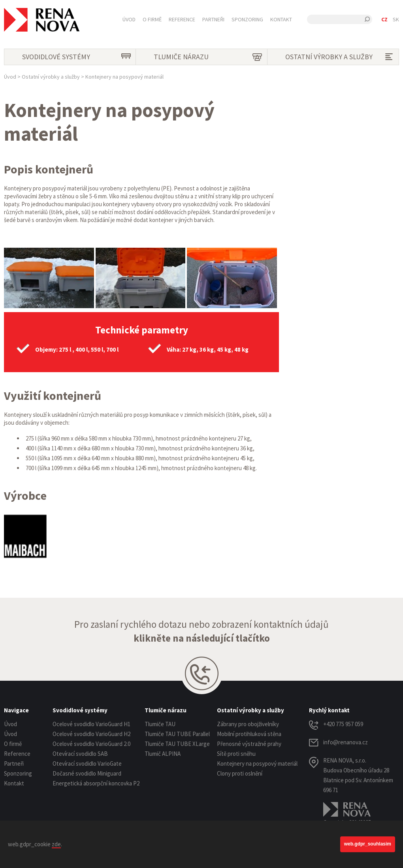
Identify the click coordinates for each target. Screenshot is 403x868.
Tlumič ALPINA (163, 754)
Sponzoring (247, 19)
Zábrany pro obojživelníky (248, 724)
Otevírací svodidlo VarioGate (87, 764)
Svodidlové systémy (78, 57)
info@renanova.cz (346, 742)
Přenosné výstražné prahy (249, 744)
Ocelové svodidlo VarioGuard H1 (91, 724)
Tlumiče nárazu (209, 57)
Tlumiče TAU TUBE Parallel (177, 734)
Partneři (213, 19)
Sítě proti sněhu (236, 754)
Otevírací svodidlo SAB (80, 754)
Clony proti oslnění (240, 773)
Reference (182, 19)
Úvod (129, 19)
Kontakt (281, 19)
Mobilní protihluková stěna (249, 734)
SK (396, 19)
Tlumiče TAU (160, 724)
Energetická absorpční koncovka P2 (96, 783)
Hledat (367, 19)
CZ (384, 19)
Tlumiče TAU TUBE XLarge (177, 744)
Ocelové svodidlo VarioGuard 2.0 (91, 744)
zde (56, 844)
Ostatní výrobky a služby (341, 57)
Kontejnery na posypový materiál (257, 764)
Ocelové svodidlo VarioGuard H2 (91, 734)
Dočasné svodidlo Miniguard (87, 773)
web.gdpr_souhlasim (368, 844)
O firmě (152, 19)
